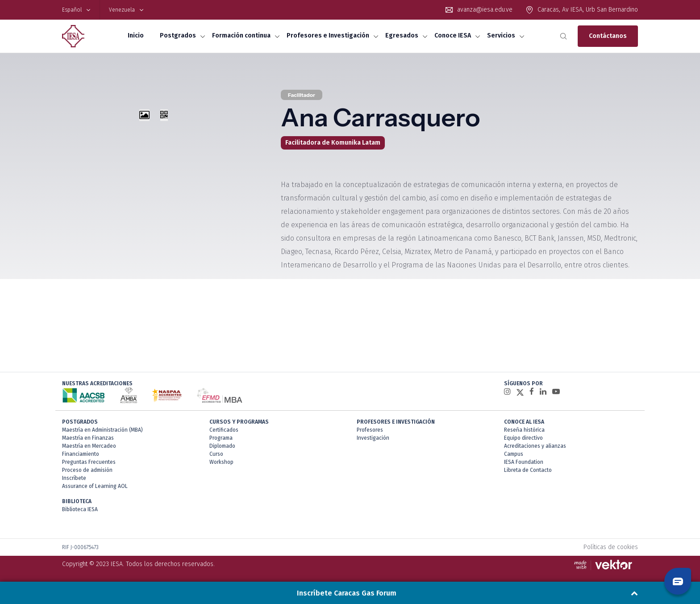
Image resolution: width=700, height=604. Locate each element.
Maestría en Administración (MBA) (102, 430)
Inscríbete (74, 478)
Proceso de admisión (87, 470)
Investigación (373, 438)
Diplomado (222, 446)
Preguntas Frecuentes (89, 462)
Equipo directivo (523, 438)
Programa (221, 438)
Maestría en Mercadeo (89, 446)
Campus (514, 454)
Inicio (136, 35)
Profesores (370, 430)
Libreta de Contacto (528, 470)
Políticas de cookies (611, 547)
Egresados (402, 35)
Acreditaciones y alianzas (535, 446)
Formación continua (241, 35)
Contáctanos (608, 36)
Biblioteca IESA (80, 509)
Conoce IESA (453, 35)
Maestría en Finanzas (88, 438)
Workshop (221, 462)
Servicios (501, 35)
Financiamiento (81, 454)
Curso (216, 454)
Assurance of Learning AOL (95, 486)
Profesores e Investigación (328, 35)
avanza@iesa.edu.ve (485, 10)
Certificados (224, 430)
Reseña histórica (524, 430)
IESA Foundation (524, 462)
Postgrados (178, 35)
